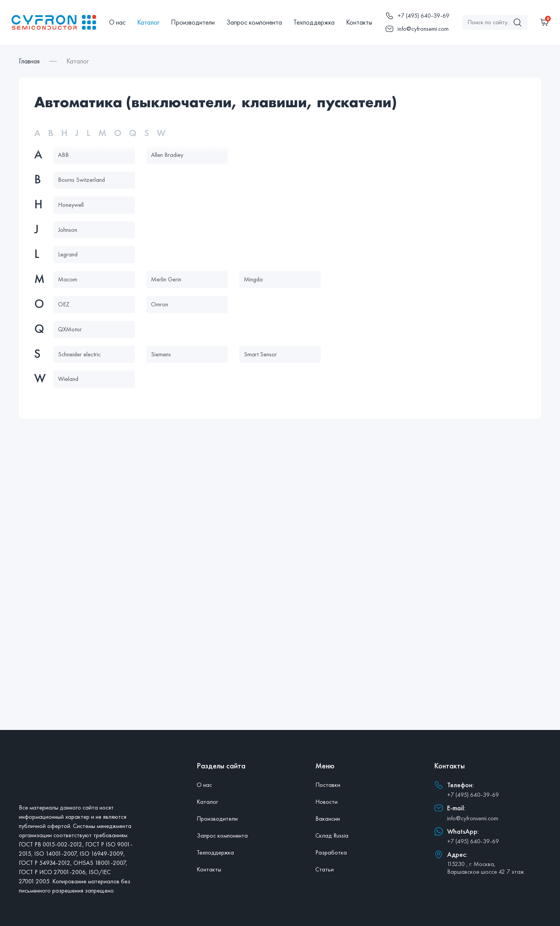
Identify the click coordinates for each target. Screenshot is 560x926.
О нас (117, 22)
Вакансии (328, 819)
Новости (326, 802)
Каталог (148, 22)
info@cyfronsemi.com (473, 818)
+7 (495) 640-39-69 (473, 795)
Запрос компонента (254, 22)
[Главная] (54, 22)
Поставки (328, 785)
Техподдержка (314, 22)
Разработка (331, 852)
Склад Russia (332, 835)
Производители (193, 22)
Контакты (359, 22)
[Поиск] (517, 22)
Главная (29, 61)
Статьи (325, 869)
